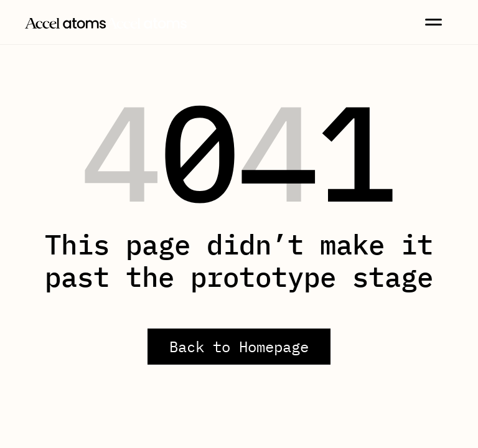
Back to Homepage (239, 347)
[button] (433, 22)
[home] (106, 22)
